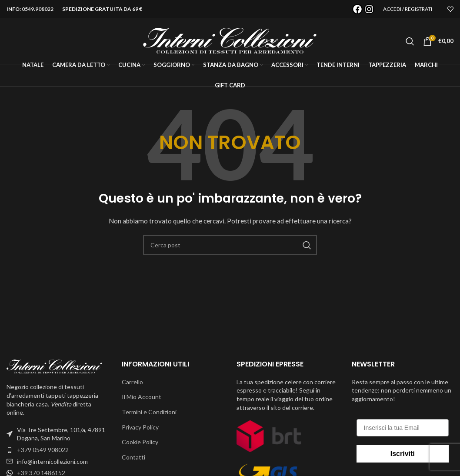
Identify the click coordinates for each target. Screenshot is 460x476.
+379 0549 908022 (43, 450)
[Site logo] (230, 40)
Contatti (133, 457)
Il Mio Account (142, 397)
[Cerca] (410, 41)
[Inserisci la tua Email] (403, 428)
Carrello (132, 382)
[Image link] (54, 366)
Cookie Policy (140, 442)
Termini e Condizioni (149, 412)
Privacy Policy (140, 427)
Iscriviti (403, 454)
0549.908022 (38, 9)
